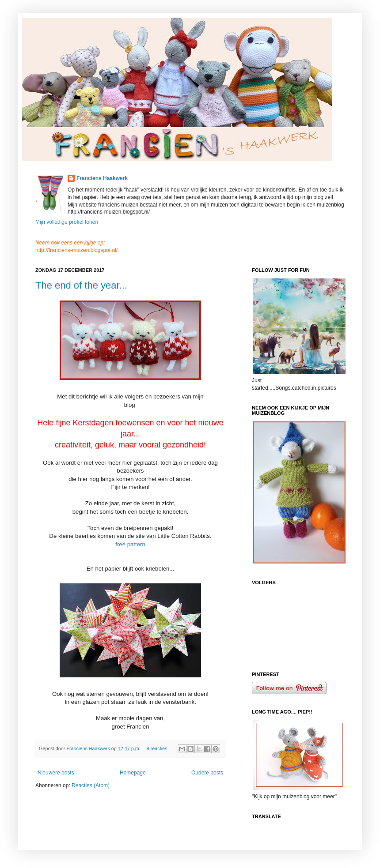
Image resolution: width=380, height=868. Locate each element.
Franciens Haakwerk (102, 178)
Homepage (133, 773)
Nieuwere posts (56, 773)
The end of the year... (81, 285)
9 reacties (157, 748)
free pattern (130, 544)
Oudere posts (207, 773)
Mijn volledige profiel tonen (67, 222)
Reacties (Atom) (91, 785)
